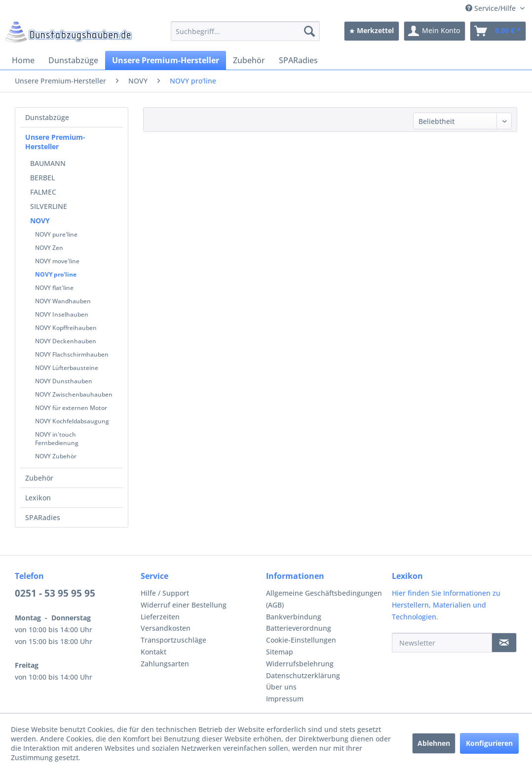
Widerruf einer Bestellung (184, 605)
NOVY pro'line (56, 274)
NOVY (40, 221)
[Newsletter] (442, 643)
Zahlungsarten (165, 664)
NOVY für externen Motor (71, 408)
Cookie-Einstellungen (301, 640)
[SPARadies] (298, 60)
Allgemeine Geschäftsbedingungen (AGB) (324, 599)
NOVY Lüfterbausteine (67, 368)
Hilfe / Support (165, 593)
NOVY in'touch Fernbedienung (57, 439)
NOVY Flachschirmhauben (72, 354)
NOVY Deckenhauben (66, 341)
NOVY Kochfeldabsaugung (72, 421)
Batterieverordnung (299, 628)
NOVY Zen (49, 248)
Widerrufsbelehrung (300, 664)
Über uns (281, 687)
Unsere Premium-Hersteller (55, 142)
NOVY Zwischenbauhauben (74, 394)
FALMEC (43, 192)
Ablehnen (434, 743)
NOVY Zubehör (56, 456)
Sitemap (280, 652)
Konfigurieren (489, 743)
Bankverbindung (294, 617)
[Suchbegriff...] (245, 31)
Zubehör (39, 478)
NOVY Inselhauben (62, 314)
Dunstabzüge (47, 117)
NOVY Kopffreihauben (66, 328)
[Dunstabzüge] (73, 60)
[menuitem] (245, 31)
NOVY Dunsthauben (64, 381)
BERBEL (42, 178)
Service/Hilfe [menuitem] (492, 8)
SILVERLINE (49, 206)
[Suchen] (309, 31)
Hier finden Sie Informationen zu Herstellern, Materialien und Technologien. (446, 605)
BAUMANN (48, 163)
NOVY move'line (57, 261)
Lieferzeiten (160, 617)
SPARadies (43, 517)
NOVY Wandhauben (63, 301)
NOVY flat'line (54, 288)
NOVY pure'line (56, 234)
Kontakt (153, 652)
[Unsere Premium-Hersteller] (166, 60)
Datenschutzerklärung (303, 675)
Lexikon (38, 498)
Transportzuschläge (173, 640)
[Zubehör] (249, 60)
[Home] (23, 60)
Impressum (285, 699)
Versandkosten (166, 628)
